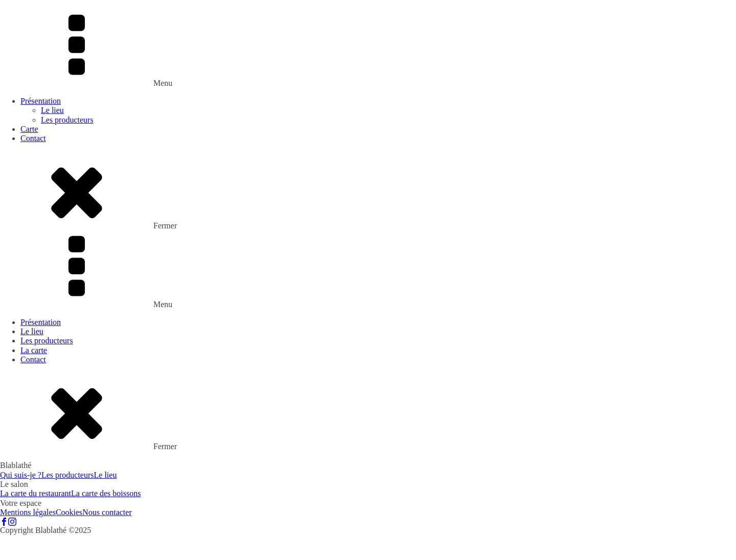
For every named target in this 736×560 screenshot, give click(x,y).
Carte (29, 129)
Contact (33, 138)
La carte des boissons (106, 493)
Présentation (41, 101)
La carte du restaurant (36, 493)
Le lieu (52, 110)
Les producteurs (67, 120)
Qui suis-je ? (21, 475)
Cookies (69, 512)
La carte (34, 350)
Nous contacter (107, 512)
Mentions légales (28, 512)
